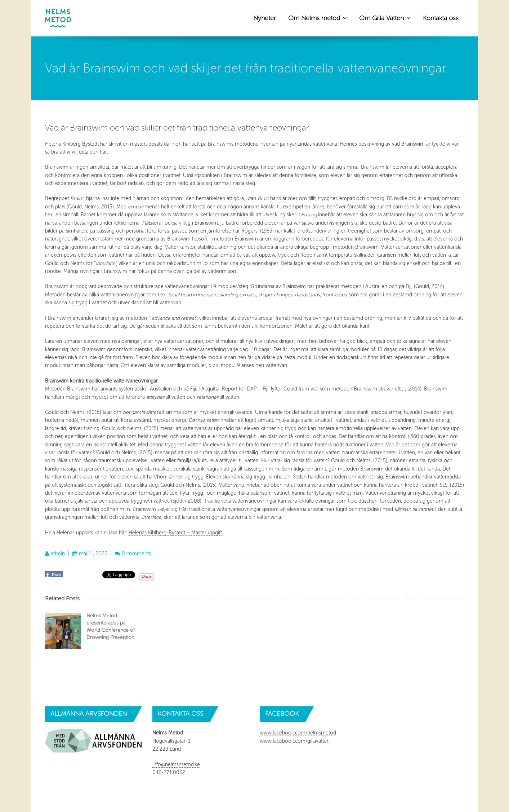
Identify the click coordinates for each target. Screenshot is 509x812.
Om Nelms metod (318, 18)
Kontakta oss (441, 18)
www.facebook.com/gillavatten (295, 741)
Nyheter (265, 18)
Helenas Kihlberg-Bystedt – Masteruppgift (175, 533)
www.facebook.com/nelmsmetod (298, 733)
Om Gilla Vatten (385, 18)
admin (58, 554)
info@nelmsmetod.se (176, 765)
